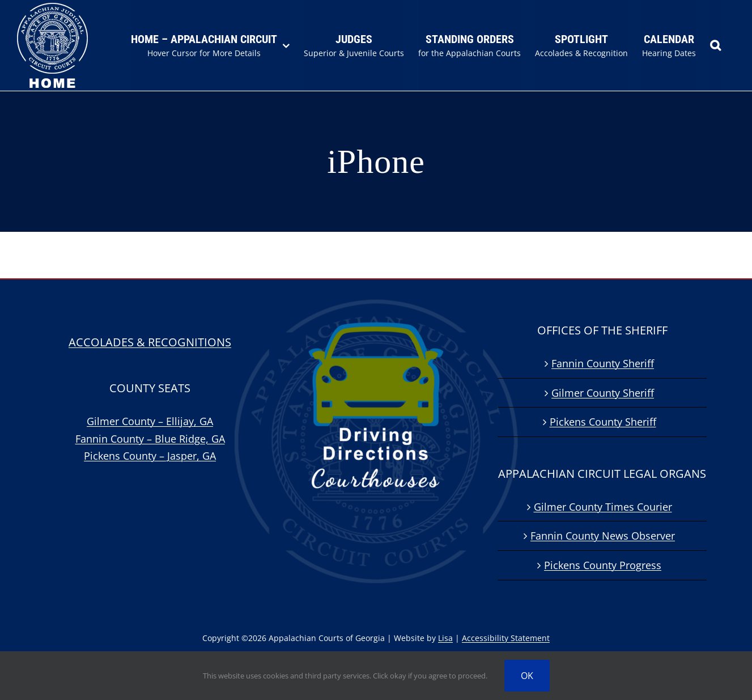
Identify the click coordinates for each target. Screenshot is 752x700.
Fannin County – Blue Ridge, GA (150, 439)
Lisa (445, 638)
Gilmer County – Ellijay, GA (150, 421)
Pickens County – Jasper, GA (150, 456)
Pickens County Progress (603, 565)
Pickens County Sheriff (603, 422)
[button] (715, 45)
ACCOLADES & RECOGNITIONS (150, 342)
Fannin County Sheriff (603, 363)
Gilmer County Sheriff (603, 393)
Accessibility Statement (506, 638)
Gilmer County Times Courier (603, 507)
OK (527, 676)
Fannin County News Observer (603, 536)
